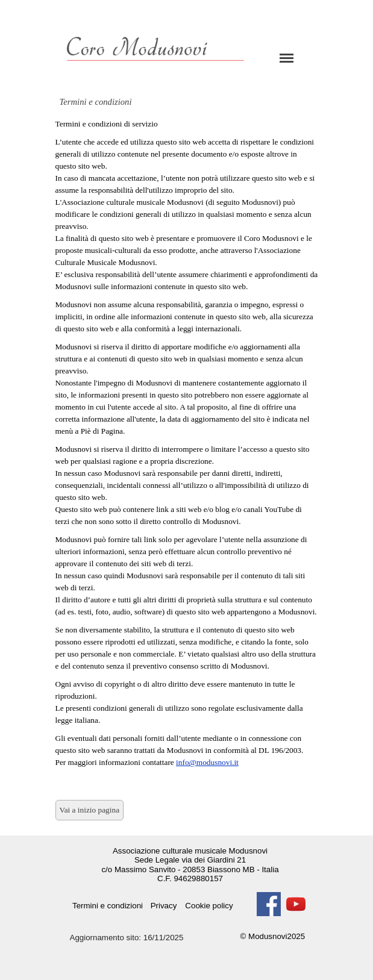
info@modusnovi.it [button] (207, 762)
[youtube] (296, 904)
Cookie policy (209, 906)
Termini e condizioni (108, 906)
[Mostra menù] (287, 58)
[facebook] (269, 904)
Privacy (164, 906)
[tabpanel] (187, 449)
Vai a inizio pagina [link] (90, 810)
